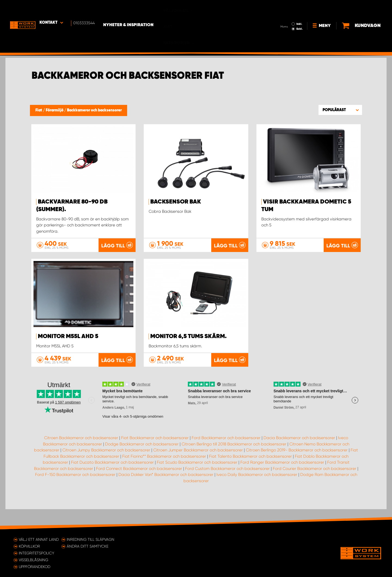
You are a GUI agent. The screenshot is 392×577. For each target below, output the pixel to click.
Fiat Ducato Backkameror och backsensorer (112, 482)
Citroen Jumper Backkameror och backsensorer (198, 470)
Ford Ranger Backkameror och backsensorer (282, 482)
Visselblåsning (33, 560)
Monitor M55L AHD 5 (68, 336)
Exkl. (281, 13)
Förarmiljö (55, 110)
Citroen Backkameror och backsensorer (81, 458)
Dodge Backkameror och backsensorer (142, 464)
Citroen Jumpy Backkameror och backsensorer (106, 470)
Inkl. (280, 8)
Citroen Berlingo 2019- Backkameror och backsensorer (297, 470)
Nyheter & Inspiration (136, 8)
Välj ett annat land (39, 539)
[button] (340, 110)
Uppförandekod (35, 567)
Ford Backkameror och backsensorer (226, 458)
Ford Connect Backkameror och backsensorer (139, 488)
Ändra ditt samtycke (88, 546)
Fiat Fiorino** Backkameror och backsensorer (164, 476)
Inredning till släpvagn (91, 539)
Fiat (39, 110)
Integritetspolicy (36, 553)
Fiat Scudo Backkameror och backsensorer (197, 482)
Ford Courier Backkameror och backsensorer (315, 488)
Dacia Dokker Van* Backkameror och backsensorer (166, 494)
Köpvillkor (29, 546)
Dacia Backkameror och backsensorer (299, 458)
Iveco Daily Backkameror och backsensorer (257, 494)
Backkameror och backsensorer (94, 110)
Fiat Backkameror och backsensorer (155, 458)
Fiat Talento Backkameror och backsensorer (250, 476)
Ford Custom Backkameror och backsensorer (227, 488)
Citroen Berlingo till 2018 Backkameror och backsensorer (234, 464)
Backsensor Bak (176, 202)
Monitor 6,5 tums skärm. (189, 336)
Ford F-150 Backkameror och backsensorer (75, 494)
